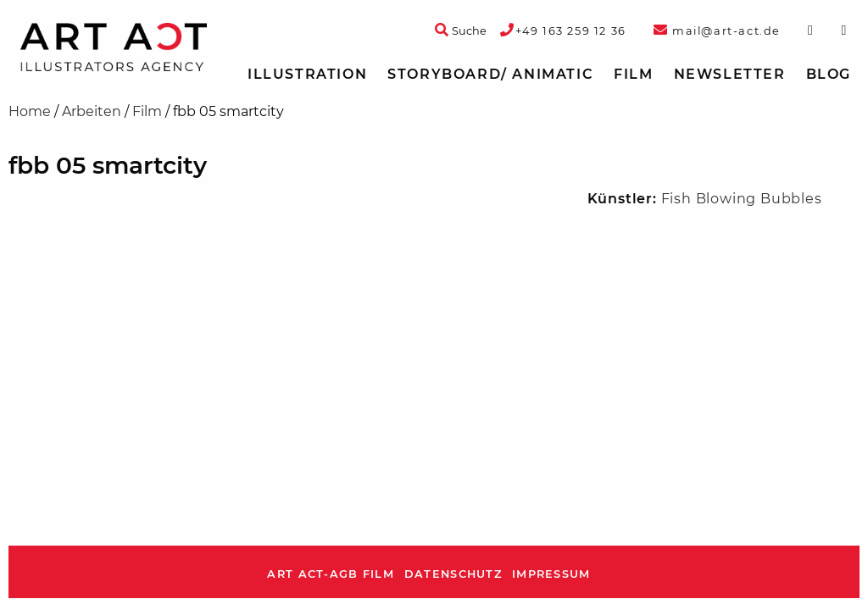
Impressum (551, 574)
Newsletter (730, 74)
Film (633, 74)
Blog (829, 74)
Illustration (307, 74)
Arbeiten (92, 111)
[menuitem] (307, 75)
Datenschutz (453, 574)
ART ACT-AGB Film (330, 574)
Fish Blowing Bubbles (742, 199)
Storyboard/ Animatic (490, 74)
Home (30, 111)
